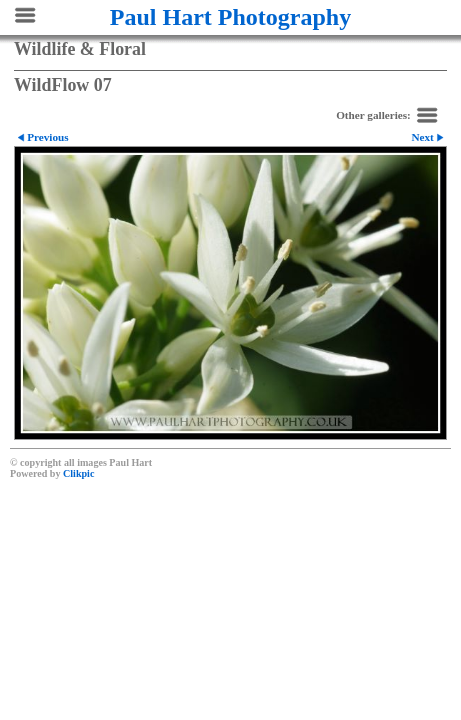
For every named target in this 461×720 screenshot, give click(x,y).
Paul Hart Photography (230, 17)
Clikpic (78, 473)
